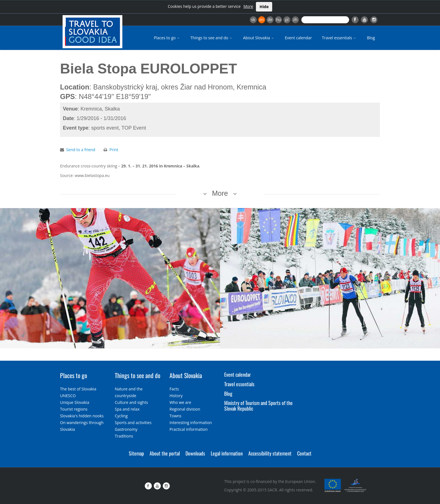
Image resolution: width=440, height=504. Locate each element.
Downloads (195, 453)
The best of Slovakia (78, 389)
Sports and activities (133, 423)
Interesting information (191, 423)
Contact (304, 453)
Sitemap (136, 453)
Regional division (185, 409)
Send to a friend (81, 150)
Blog (371, 38)
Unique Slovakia (75, 402)
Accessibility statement (270, 453)
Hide (264, 7)
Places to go (167, 38)
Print (114, 150)
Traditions (124, 436)
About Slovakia (259, 38)
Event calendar (298, 38)
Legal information (227, 453)
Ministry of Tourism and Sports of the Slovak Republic (258, 406)
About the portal (165, 453)
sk (253, 19)
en (262, 19)
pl (287, 19)
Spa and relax (127, 409)
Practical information (189, 429)
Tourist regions (74, 409)
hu (279, 19)
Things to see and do (212, 38)
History (176, 396)
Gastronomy (126, 429)
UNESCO (68, 396)
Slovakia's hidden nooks (82, 416)
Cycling (121, 416)
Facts (174, 389)
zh (295, 19)
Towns (175, 416)
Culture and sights (131, 402)
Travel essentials (339, 38)
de (270, 19)
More (248, 6)
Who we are (180, 402)
